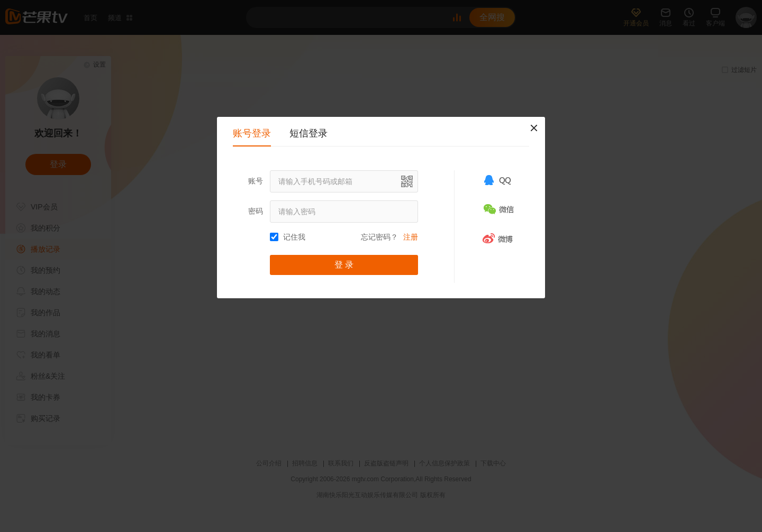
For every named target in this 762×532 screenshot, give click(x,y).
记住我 (294, 237)
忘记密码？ (379, 237)
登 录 (344, 265)
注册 (411, 237)
